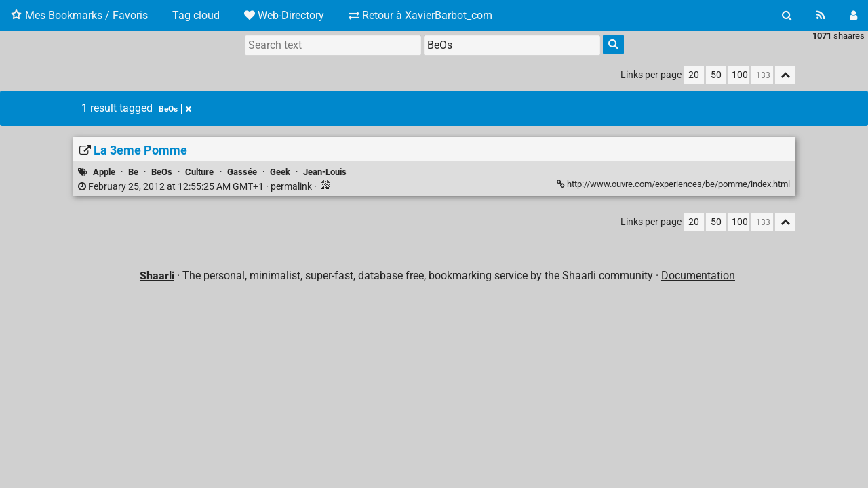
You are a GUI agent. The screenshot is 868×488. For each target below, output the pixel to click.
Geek (280, 172)
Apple (104, 172)
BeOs (175, 109)
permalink (196, 187)
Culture (199, 172)
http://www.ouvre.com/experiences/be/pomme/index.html (673, 184)
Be (133, 172)
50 (716, 75)
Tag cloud (196, 15)
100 (740, 75)
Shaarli (157, 276)
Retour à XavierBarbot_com (420, 15)
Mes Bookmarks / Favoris (79, 15)
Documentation (698, 276)
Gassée (242, 172)
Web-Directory (284, 15)
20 (694, 75)
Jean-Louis (325, 172)
